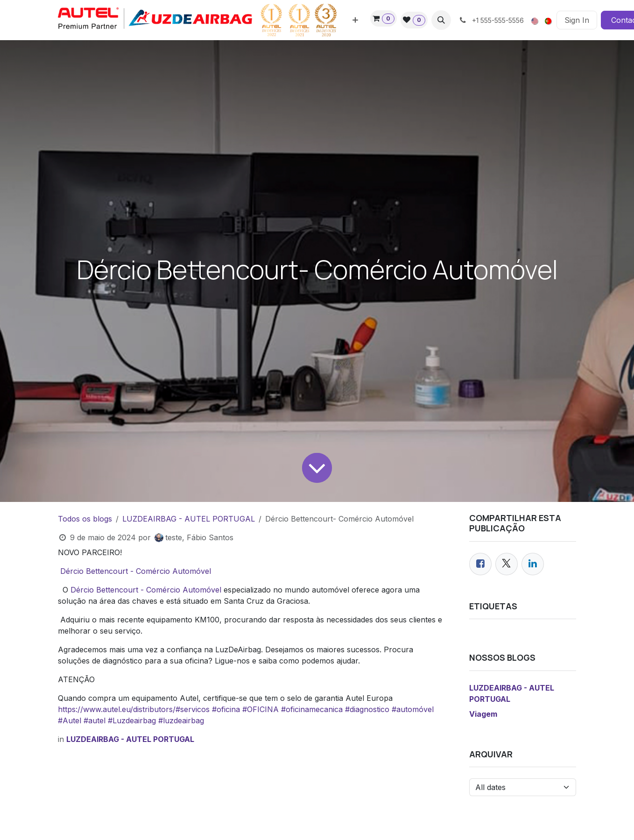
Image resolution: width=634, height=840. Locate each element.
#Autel (70, 720)
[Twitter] (507, 564)
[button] (441, 20)
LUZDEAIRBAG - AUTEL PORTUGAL (189, 519)
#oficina (226, 709)
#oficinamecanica (312, 709)
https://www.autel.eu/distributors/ (117, 709)
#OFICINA (261, 709)
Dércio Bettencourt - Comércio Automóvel (137, 571)
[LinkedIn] (533, 564)
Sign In (577, 20)
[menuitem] (355, 20)
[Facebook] (480, 564)
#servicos (193, 709)
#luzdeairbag (181, 720)
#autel (95, 720)
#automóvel (413, 709)
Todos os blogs (85, 519)
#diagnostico (367, 709)
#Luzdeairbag (132, 720)
